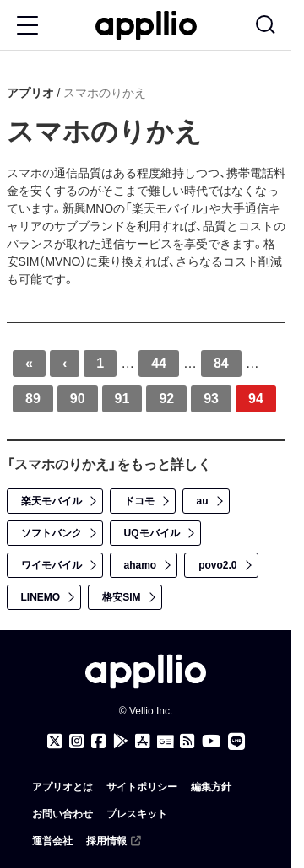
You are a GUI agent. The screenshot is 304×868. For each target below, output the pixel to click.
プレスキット (137, 814)
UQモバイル (152, 533)
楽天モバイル (52, 501)
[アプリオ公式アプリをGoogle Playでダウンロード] (121, 741)
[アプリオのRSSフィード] (187, 741)
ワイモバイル (52, 565)
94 (256, 399)
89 (33, 399)
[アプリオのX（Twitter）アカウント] (55, 741)
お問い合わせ (62, 814)
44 (159, 364)
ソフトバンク (52, 533)
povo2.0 (217, 565)
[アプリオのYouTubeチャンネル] (212, 741)
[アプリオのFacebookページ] (99, 741)
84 (221, 364)
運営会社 (52, 841)
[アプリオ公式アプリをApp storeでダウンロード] (143, 741)
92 (166, 399)
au (203, 501)
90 (78, 399)
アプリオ (30, 93)
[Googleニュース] (165, 742)
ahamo (141, 565)
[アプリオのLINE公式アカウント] (236, 741)
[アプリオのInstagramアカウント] (77, 741)
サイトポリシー (142, 787)
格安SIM (121, 597)
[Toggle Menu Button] (27, 25)
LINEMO (41, 597)
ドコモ (139, 501)
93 (211, 399)
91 (122, 399)
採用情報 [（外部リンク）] (115, 841)
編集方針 (211, 787)
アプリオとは (62, 787)
